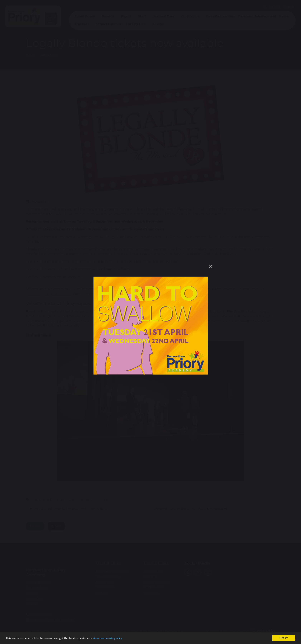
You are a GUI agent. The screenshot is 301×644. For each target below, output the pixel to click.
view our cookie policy (107, 639)
